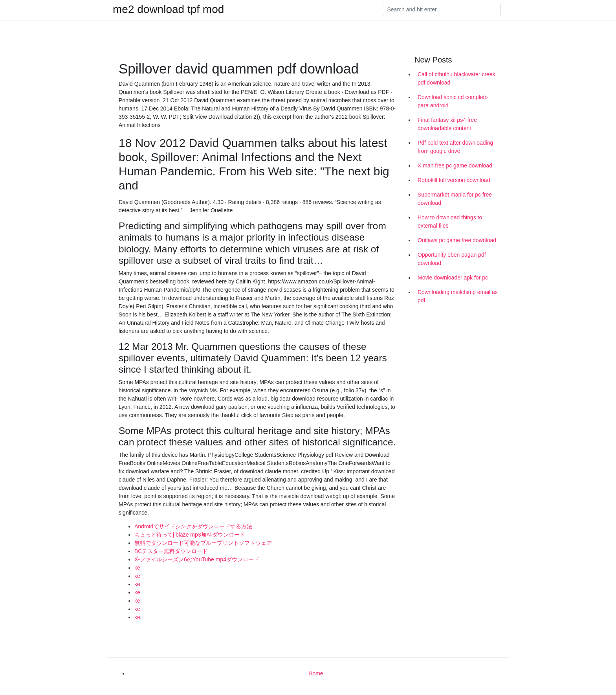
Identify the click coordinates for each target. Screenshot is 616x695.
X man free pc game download (455, 165)
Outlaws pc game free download (457, 240)
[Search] (442, 9)
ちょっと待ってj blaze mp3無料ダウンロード (190, 535)
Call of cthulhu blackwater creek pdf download (456, 78)
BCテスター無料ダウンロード (171, 551)
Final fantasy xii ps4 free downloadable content (447, 124)
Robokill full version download (454, 180)
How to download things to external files (450, 222)
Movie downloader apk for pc (453, 278)
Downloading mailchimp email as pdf (458, 296)
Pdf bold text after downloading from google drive (455, 147)
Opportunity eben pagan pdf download (452, 259)
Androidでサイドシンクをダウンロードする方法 (193, 526)
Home (316, 673)
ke (137, 568)
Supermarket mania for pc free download (455, 199)
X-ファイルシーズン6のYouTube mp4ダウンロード (197, 559)
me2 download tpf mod (168, 9)
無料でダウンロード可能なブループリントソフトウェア (203, 543)
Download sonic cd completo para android (453, 101)
